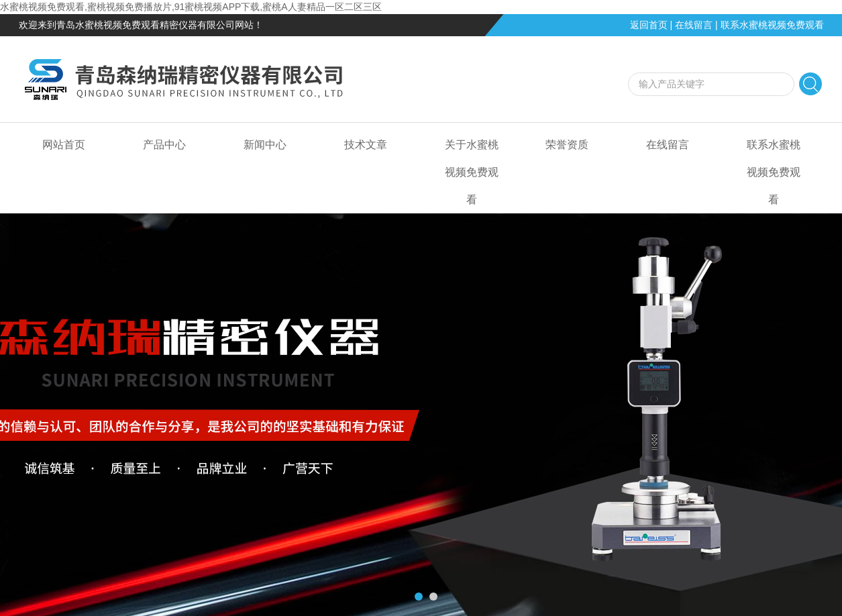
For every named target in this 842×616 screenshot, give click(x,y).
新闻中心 (265, 145)
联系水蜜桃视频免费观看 (772, 25)
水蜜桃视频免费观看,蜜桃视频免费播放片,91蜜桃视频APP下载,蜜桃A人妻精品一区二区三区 (191, 7)
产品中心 (164, 145)
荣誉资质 (567, 145)
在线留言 (694, 25)
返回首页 (649, 25)
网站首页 (64, 145)
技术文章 (366, 145)
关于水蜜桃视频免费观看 (472, 172)
